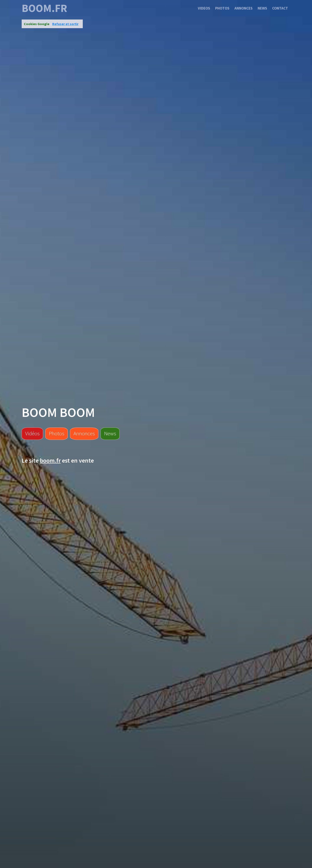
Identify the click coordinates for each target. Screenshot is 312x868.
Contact (280, 8)
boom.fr (44, 8)
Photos (222, 8)
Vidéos (32, 433)
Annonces (244, 8)
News (262, 8)
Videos (204, 8)
